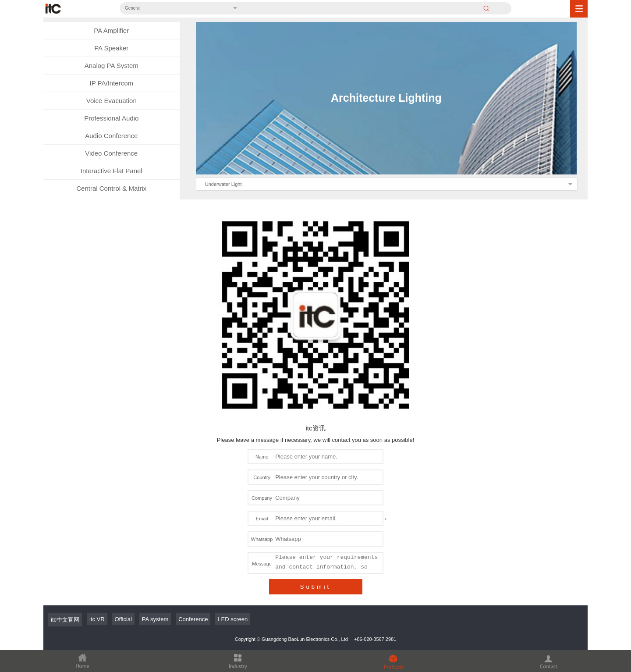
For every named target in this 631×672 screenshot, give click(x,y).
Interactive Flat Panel (112, 171)
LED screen (233, 619)
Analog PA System (112, 66)
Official (123, 619)
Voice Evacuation (112, 101)
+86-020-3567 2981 (375, 639)
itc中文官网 (65, 620)
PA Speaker (111, 48)
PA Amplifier (111, 30)
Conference (193, 619)
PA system (155, 619)
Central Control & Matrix (111, 188)
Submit (315, 587)
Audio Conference (111, 136)
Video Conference (111, 153)
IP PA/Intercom (112, 83)
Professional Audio (111, 118)
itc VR (97, 619)
